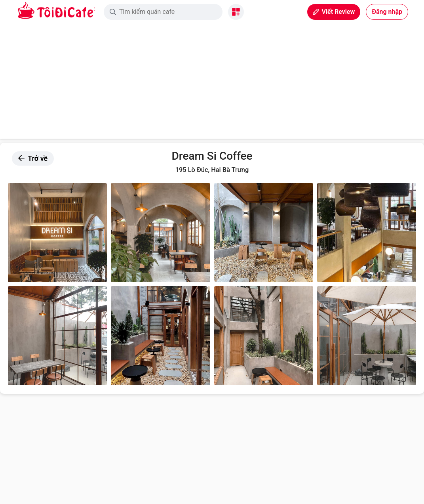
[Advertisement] (212, 83)
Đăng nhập (387, 12)
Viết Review (334, 12)
